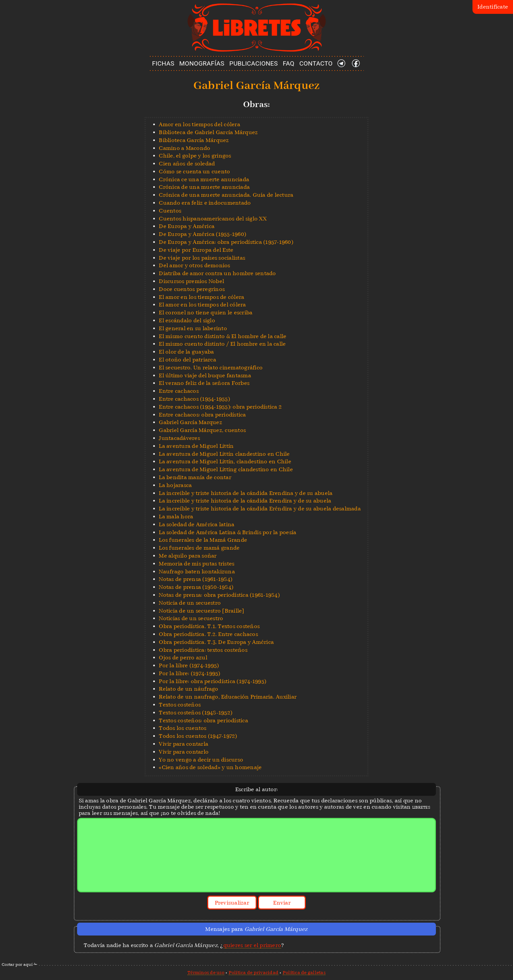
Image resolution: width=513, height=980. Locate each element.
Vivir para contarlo (184, 752)
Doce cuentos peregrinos (192, 289)
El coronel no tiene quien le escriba (206, 313)
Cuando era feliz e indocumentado (205, 203)
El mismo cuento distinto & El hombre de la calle (223, 336)
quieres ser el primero (252, 945)
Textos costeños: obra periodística (203, 721)
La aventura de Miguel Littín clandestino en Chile (224, 454)
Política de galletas (304, 972)
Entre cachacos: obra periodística (202, 415)
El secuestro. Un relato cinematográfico (211, 368)
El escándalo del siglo (187, 320)
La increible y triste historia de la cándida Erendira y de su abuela (245, 501)
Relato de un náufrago (188, 689)
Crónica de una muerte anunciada (204, 187)
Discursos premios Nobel (191, 281)
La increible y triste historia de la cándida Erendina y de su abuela (246, 493)
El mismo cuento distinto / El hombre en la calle (222, 344)
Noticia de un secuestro (190, 603)
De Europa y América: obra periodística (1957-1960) (226, 242)
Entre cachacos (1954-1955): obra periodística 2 (220, 407)
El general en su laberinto (193, 328)
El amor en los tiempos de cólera (201, 297)
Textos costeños (180, 705)
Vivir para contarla (184, 744)
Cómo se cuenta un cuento (194, 172)
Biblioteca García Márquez (194, 140)
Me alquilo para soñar (188, 556)
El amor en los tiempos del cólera (202, 305)
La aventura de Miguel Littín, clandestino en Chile (225, 461)
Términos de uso (206, 972)
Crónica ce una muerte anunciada (204, 179)
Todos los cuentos (183, 728)
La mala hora (176, 517)
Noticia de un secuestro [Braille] (201, 611)
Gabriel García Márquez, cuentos (202, 430)
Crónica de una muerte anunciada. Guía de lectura (226, 195)
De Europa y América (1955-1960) (202, 234)
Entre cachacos (179, 391)
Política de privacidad (254, 972)
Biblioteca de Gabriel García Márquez (208, 132)
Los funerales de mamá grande (199, 548)
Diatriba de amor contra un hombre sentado (217, 273)
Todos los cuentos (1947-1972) (198, 736)
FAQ (288, 63)
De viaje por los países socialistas (202, 258)
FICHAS (163, 63)
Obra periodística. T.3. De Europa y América (216, 642)
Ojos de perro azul (183, 658)
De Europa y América (187, 226)
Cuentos (170, 211)
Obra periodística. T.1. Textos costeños (209, 626)
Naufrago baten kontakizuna (197, 572)
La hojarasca (175, 485)
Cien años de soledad (187, 164)
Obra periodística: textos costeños (203, 650)
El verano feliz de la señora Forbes (204, 383)
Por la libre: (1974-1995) (189, 673)
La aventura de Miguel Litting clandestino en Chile (226, 469)
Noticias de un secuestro (191, 618)
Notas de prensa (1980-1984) (196, 587)
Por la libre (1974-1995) (189, 665)
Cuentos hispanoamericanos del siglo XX (213, 219)
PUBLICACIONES (254, 63)
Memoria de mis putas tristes (197, 564)
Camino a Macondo (185, 148)
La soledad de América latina (197, 524)
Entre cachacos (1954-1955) (194, 399)
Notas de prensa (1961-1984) (196, 579)
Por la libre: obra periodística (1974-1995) (213, 681)
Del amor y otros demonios (194, 265)
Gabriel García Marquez (190, 422)
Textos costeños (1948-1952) (196, 713)
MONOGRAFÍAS (202, 63)
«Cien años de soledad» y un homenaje (210, 767)
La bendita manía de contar (195, 477)
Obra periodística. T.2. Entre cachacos (208, 634)
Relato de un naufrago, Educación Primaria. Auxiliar (228, 697)
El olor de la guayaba (186, 352)
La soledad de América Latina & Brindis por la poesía (228, 532)
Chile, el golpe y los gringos (195, 156)
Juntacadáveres (179, 438)
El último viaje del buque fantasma (205, 375)
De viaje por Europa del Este (196, 250)
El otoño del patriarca (187, 360)
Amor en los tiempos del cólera (199, 124)
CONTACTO (316, 63)
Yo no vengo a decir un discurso (201, 760)
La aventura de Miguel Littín (196, 446)
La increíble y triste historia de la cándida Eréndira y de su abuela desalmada (260, 509)
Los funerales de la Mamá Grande (203, 540)
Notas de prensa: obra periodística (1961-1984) (219, 595)
